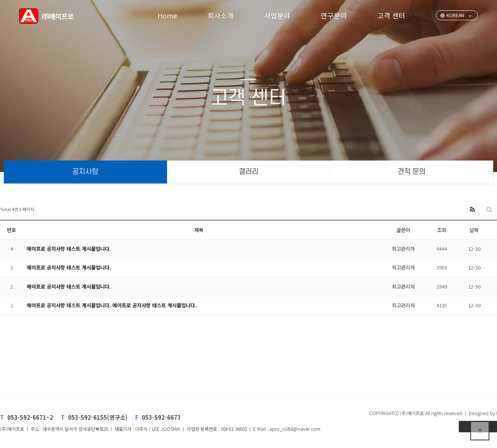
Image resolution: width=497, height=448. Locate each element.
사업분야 (277, 15)
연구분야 (334, 15)
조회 (442, 230)
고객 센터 (391, 15)
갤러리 (249, 172)
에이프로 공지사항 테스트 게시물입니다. (69, 249)
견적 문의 (412, 172)
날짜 (474, 230)
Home (167, 15)
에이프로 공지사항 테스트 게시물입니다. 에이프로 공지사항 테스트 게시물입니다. (112, 305)
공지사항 (85, 172)
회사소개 (221, 15)
